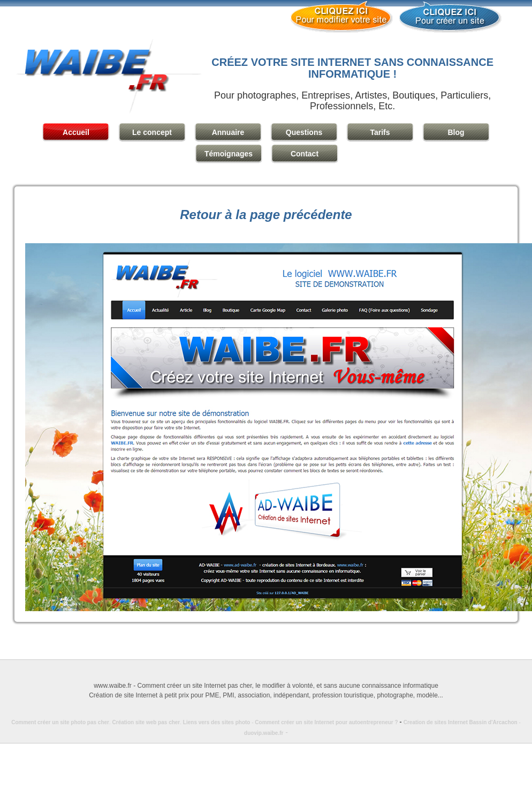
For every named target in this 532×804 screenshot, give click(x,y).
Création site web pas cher (146, 722)
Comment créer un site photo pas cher (60, 722)
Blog (456, 132)
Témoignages (229, 154)
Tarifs (380, 132)
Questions (304, 132)
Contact (305, 154)
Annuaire (228, 132)
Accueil (76, 132)
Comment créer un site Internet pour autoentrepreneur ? (329, 722)
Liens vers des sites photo (217, 722)
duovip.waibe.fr (264, 733)
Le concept (152, 132)
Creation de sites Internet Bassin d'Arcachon (461, 722)
